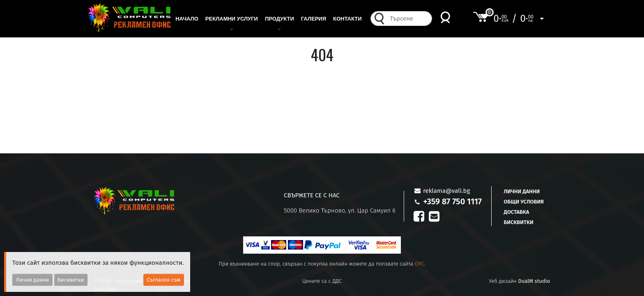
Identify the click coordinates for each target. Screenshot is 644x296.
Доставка (517, 212)
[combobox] (408, 23)
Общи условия (524, 202)
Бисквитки (519, 222)
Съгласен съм (164, 280)
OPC (419, 264)
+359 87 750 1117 (452, 201)
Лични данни (522, 191)
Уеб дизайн (519, 281)
